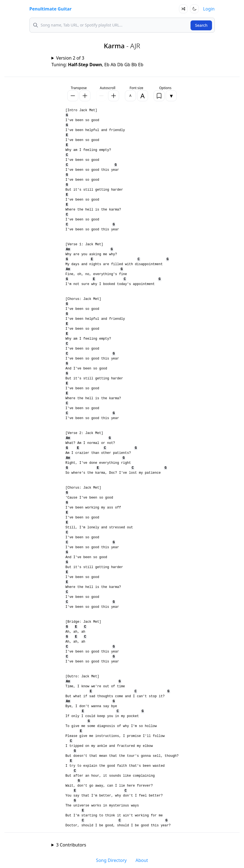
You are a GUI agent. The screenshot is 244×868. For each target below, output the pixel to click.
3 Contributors (71, 845)
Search (201, 25)
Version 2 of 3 (70, 58)
